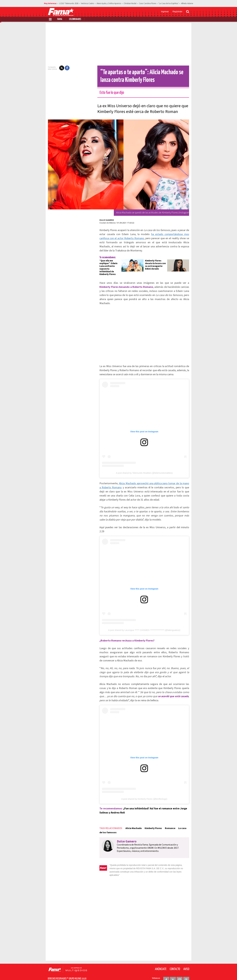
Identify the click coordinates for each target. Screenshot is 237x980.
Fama (60, 19)
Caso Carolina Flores (147, 3)
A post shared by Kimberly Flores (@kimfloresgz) (144, 795)
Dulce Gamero (105, 220)
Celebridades (75, 19)
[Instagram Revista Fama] (180, 973)
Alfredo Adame (187, 3)
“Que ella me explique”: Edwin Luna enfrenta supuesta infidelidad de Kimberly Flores (108, 266)
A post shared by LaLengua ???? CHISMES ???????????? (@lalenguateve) (144, 624)
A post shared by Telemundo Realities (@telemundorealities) (144, 469)
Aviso (186, 962)
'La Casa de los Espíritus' (169, 3)
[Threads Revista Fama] (186, 973)
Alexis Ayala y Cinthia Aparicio (109, 3)
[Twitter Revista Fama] (173, 973)
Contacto (175, 962)
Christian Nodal (130, 3)
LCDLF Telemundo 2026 (69, 3)
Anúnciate (161, 962)
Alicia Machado (132, 824)
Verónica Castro (87, 3)
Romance (168, 824)
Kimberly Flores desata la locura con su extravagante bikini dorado (156, 265)
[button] (60, 68)
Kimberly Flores (151, 824)
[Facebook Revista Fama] (166, 973)
